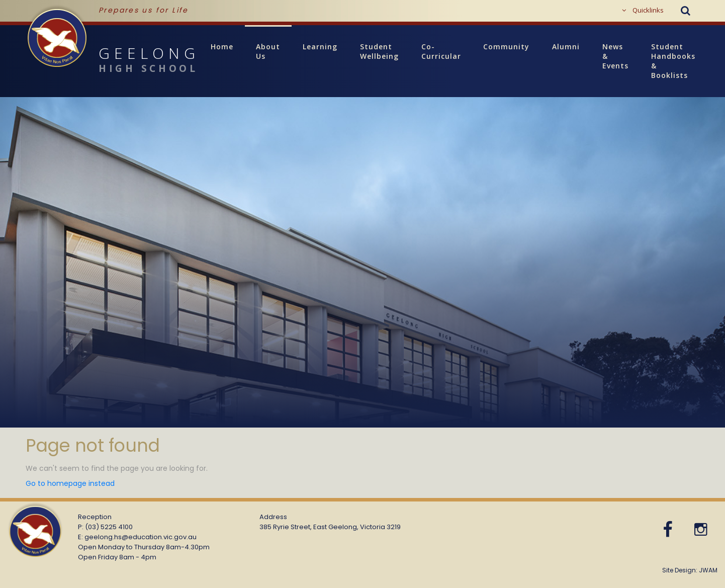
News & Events (615, 56)
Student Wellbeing (379, 51)
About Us (268, 51)
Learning (320, 47)
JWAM (708, 570)
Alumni (566, 47)
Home (222, 47)
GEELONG (113, 61)
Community (506, 47)
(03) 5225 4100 (109, 527)
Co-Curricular (441, 51)
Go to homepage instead (70, 483)
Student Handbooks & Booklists (679, 61)
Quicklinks (643, 10)
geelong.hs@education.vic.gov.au (141, 537)
